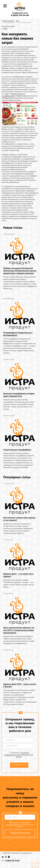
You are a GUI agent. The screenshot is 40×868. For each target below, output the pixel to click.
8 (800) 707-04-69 (20, 15)
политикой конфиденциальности (17, 754)
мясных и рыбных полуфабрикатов (13, 95)
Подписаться (20, 833)
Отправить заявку (19, 765)
